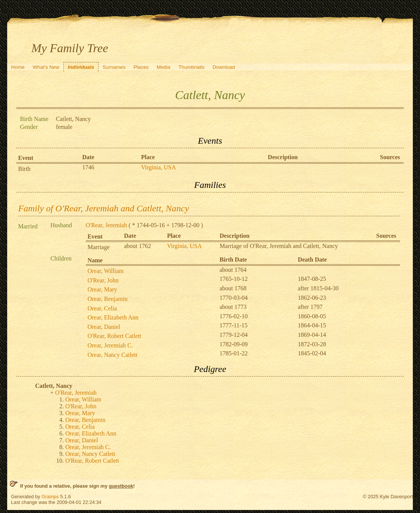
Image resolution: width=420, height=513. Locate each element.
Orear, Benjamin (108, 299)
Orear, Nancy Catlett (113, 355)
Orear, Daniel (104, 327)
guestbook (121, 486)
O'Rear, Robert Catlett (114, 336)
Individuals (81, 67)
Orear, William (106, 271)
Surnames (114, 67)
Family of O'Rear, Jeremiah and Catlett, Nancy (103, 208)
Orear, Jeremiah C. (110, 345)
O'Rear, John (103, 280)
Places (141, 67)
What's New (46, 67)
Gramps (50, 497)
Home (18, 67)
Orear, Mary (102, 289)
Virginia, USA (158, 167)
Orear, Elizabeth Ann (113, 317)
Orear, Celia (102, 308)
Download (224, 67)
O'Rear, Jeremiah (107, 225)
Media (164, 67)
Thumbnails (191, 67)
